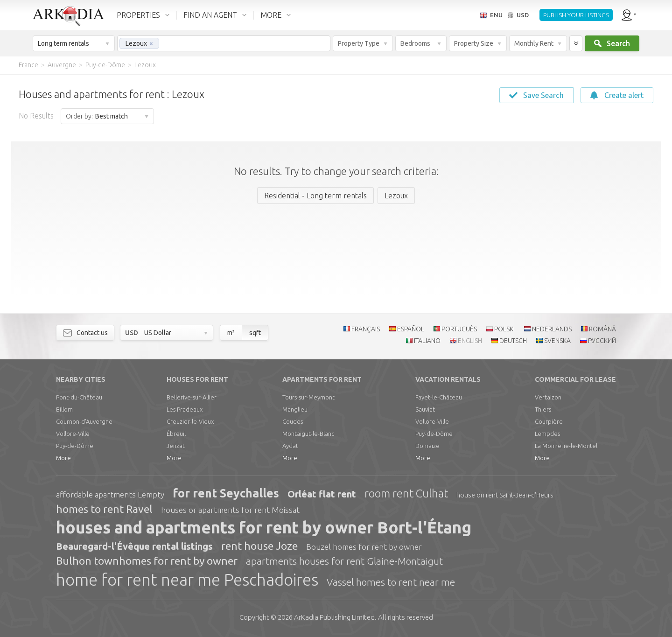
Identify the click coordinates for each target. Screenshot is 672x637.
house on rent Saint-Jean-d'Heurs (505, 495)
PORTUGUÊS (459, 329)
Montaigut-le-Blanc (308, 434)
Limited (334, 617)
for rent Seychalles (226, 493)
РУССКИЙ (602, 341)
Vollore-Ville (73, 434)
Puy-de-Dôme (75, 446)
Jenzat (176, 446)
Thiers (543, 409)
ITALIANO (427, 341)
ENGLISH (470, 341)
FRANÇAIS (366, 329)
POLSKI (504, 329)
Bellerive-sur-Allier (192, 397)
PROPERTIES (138, 15)
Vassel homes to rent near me (391, 582)
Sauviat (425, 409)
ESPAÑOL (411, 329)
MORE (271, 15)
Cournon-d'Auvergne (84, 421)
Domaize (427, 446)
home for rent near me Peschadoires (187, 580)
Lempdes (547, 434)
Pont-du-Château (79, 397)
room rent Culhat (406, 493)
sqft (255, 333)
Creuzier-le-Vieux (190, 421)
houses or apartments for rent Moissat (230, 510)
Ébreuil (176, 434)
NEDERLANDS (552, 329)
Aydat (290, 446)
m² (231, 333)
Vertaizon (548, 397)
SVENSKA (557, 341)
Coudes (293, 421)
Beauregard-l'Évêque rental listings (134, 546)
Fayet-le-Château (439, 397)
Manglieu (295, 409)
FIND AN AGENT (210, 15)
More (63, 458)
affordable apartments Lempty (110, 494)
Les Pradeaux (185, 409)
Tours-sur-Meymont (308, 397)
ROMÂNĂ (602, 329)
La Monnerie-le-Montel (566, 446)
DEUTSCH (513, 341)
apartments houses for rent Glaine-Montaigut (344, 561)
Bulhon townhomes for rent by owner (147, 561)
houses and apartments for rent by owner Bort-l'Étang (264, 527)
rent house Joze (259, 546)
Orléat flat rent (322, 494)
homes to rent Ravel (104, 509)
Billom (64, 409)
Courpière (549, 421)
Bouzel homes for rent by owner (364, 547)
